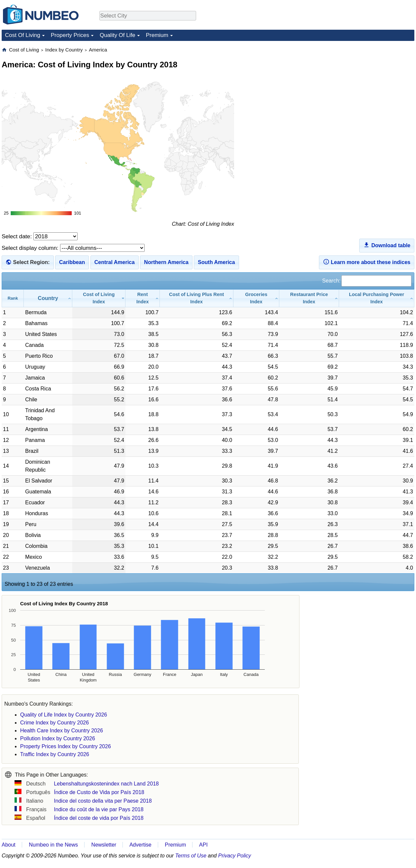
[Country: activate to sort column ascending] (48, 298)
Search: (367, 281)
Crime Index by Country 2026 (54, 723)
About (9, 845)
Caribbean (72, 262)
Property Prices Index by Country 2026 (66, 746)
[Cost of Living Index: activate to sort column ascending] (99, 298)
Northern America (166, 262)
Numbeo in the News (53, 845)
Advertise (140, 845)
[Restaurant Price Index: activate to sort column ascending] (309, 298)
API (203, 845)
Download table (387, 245)
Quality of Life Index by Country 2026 (64, 715)
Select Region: (31, 262)
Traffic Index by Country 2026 (55, 754)
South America (216, 262)
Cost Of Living (23, 35)
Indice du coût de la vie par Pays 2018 (99, 809)
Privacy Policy (235, 856)
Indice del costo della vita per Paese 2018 (103, 801)
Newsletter (104, 845)
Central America (115, 262)
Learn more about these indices (367, 262)
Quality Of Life (118, 35)
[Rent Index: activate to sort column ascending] (143, 298)
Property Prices (70, 35)
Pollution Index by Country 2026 (58, 738)
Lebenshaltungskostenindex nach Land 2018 (106, 784)
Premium (157, 35)
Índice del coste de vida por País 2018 (99, 818)
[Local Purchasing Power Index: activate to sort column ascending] (377, 298)
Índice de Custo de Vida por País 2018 (99, 792)
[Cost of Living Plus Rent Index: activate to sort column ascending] (197, 298)
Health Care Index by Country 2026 (62, 731)
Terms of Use (191, 856)
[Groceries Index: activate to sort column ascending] (256, 298)
